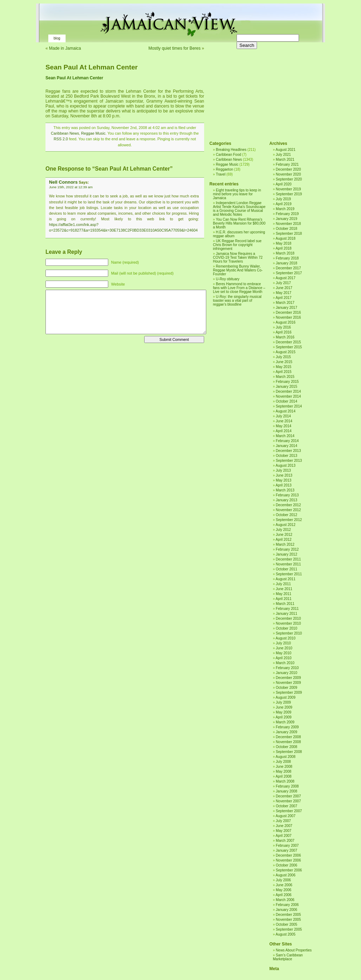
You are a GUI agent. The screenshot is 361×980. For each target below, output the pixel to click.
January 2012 (286, 554)
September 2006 (289, 870)
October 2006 (286, 865)
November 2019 (288, 189)
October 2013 (286, 456)
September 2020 (289, 179)
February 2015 (287, 382)
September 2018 (289, 234)
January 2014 (286, 446)
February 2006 (287, 905)
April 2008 (284, 776)
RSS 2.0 (61, 139)
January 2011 (286, 614)
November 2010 (288, 623)
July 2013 (283, 470)
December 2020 (288, 169)
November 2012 (288, 510)
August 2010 (286, 638)
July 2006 (283, 880)
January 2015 (286, 387)
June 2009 (284, 707)
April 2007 (284, 836)
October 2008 (286, 747)
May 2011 (283, 594)
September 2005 (289, 929)
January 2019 (286, 219)
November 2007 (288, 801)
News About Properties (294, 950)
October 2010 (286, 628)
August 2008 (286, 757)
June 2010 (284, 648)
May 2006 (283, 890)
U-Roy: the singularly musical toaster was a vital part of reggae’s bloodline (237, 301)
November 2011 (288, 564)
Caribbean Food (228, 155)
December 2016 (288, 313)
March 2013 (285, 490)
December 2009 (288, 678)
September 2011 (289, 574)
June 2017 (284, 288)
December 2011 (288, 559)
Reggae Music (93, 133)
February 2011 (287, 609)
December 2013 (288, 451)
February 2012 (287, 549)
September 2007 (289, 811)
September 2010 (289, 633)
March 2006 (285, 900)
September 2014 (289, 406)
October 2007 (286, 806)
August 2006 (286, 875)
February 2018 (287, 258)
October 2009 (286, 688)
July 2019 (283, 199)
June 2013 (284, 475)
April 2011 (284, 599)
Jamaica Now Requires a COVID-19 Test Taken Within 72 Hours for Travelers (238, 258)
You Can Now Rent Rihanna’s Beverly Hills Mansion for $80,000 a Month (239, 223)
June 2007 (284, 826)
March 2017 (285, 303)
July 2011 (283, 584)
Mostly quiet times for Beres (175, 48)
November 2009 (288, 683)
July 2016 (283, 327)
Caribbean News (65, 133)
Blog (57, 38)
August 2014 (286, 411)
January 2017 (286, 308)
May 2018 (283, 243)
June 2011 (284, 589)
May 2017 (283, 293)
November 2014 (288, 396)
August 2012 (286, 525)
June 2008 (284, 767)
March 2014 (285, 436)
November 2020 (288, 174)
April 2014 (284, 431)
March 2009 (285, 722)
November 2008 (288, 742)
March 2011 (285, 604)
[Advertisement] (261, 88)
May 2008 (283, 771)
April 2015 (284, 372)
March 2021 (285, 160)
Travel (221, 174)
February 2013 (287, 495)
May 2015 (283, 367)
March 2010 (285, 663)
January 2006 (286, 910)
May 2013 (283, 480)
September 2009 (289, 693)
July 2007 (283, 821)
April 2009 (284, 717)
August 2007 (286, 816)
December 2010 (288, 618)
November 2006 (288, 860)
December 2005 (288, 915)
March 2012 (285, 544)
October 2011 (286, 569)
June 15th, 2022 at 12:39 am (71, 187)
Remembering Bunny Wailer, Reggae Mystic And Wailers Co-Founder (238, 270)
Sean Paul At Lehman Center (92, 67)
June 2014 (284, 421)
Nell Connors (63, 182)
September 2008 (289, 752)
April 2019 (284, 204)
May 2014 (283, 426)
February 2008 (287, 786)
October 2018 (286, 229)
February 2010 (287, 668)
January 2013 (286, 500)
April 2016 (284, 332)
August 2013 (286, 465)
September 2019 (289, 194)
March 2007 (285, 841)
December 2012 (288, 505)
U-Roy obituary (228, 279)
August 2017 (286, 278)
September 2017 (289, 273)
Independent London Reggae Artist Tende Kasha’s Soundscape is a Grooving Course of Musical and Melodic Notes (239, 209)
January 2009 (286, 732)
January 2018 (286, 263)
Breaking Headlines (231, 150)
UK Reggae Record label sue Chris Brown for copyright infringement (237, 245)
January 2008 (286, 791)
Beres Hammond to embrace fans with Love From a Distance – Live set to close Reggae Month (239, 288)
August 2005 (286, 934)
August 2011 (286, 579)
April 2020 (284, 184)
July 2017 (283, 283)
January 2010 (286, 673)
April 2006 (284, 895)
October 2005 (286, 924)
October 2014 (286, 401)
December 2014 (288, 391)
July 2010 (283, 643)
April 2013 (284, 485)
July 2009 (283, 702)
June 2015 (284, 362)
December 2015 (288, 342)
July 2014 (283, 416)
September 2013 (289, 461)
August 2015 (286, 352)
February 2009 (287, 727)
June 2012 (284, 535)
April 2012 (284, 540)
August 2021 (286, 150)
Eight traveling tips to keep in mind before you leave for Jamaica (237, 194)
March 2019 (285, 209)
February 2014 (287, 441)
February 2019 (287, 214)
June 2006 (284, 885)
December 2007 (288, 796)
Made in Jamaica (65, 48)
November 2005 (288, 920)
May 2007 (283, 831)
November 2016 (288, 317)
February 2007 (287, 846)
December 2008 (288, 737)
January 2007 (286, 850)
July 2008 (283, 762)
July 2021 (283, 155)
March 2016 (285, 337)
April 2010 (284, 658)
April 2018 (284, 248)
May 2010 (283, 653)
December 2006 (288, 855)
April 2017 (284, 298)
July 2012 (283, 530)
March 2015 (285, 377)
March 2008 (285, 781)
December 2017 (288, 268)
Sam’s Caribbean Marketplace (288, 957)
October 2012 (286, 515)
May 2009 (283, 712)
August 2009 (286, 697)
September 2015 (289, 347)
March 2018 (285, 253)
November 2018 (288, 224)
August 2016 (286, 322)
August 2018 (286, 238)
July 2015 (283, 357)
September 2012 (289, 520)
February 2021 (287, 164)
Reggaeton (224, 169)
